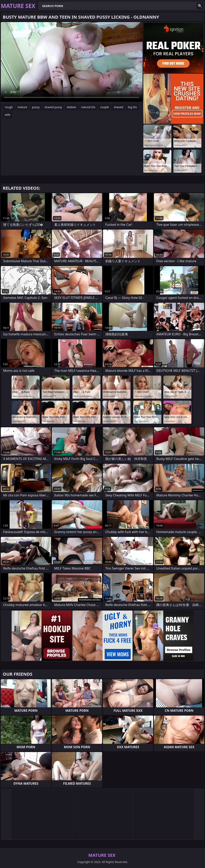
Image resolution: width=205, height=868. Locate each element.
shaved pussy (53, 107)
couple (105, 107)
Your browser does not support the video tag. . (72, 62)
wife (8, 115)
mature (22, 107)
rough (9, 107)
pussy (36, 107)
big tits (132, 107)
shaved (118, 107)
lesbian (72, 107)
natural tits (88, 107)
